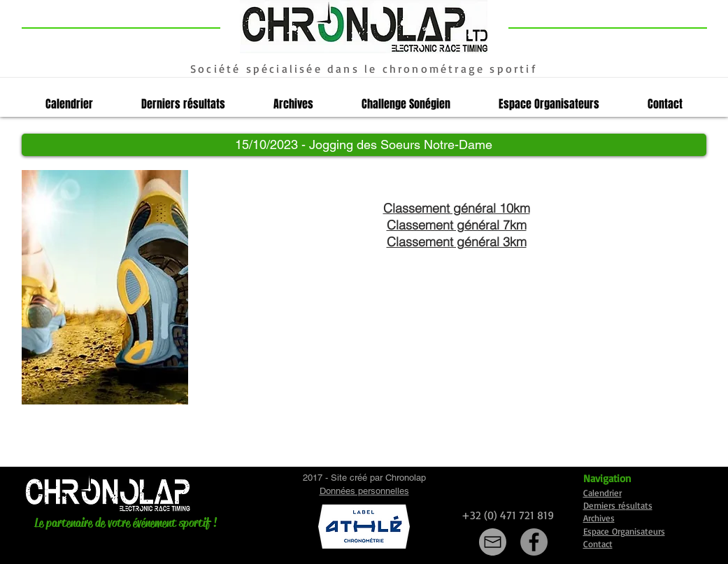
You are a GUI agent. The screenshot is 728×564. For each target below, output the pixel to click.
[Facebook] (534, 542)
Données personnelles (364, 491)
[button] (364, 145)
